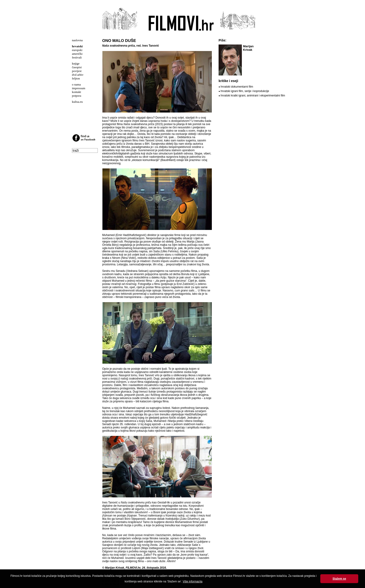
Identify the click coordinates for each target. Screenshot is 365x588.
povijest (77, 71)
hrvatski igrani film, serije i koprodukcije (245, 91)
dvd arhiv (78, 75)
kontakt (76, 92)
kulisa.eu (77, 102)
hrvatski (77, 46)
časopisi (77, 67)
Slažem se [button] (339, 579)
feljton (76, 78)
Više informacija (193, 581)
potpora (77, 96)
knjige (76, 63)
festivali (77, 57)
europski (77, 50)
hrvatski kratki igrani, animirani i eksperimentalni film (253, 96)
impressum (79, 88)
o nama (76, 84)
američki (77, 54)
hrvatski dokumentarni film (237, 87)
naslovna (77, 40)
